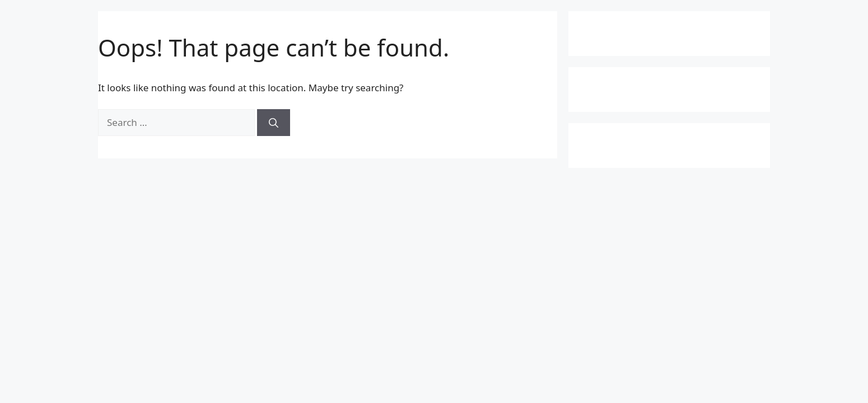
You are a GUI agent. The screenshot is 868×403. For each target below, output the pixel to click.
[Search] (274, 123)
